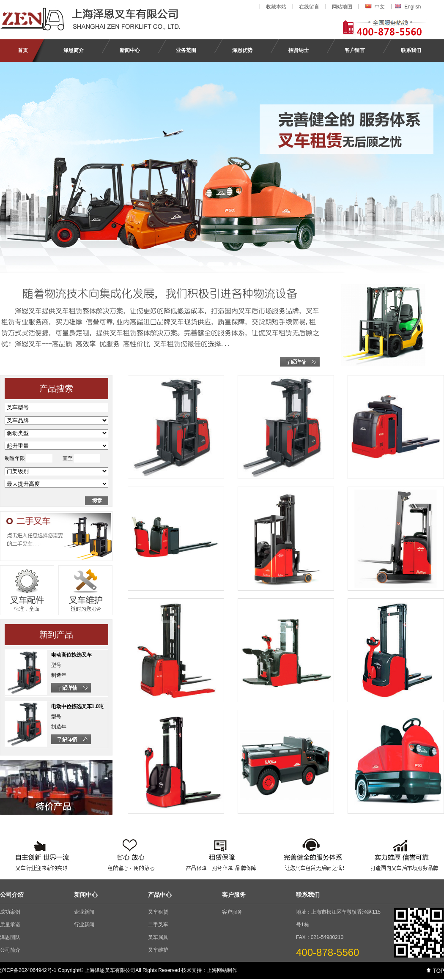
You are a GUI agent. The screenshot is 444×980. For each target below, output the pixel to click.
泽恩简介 (74, 50)
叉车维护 (158, 950)
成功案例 (10, 912)
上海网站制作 (222, 970)
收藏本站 (276, 7)
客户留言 (355, 50)
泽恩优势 (242, 50)
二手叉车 (158, 925)
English (412, 7)
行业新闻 (84, 925)
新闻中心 (130, 50)
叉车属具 (158, 937)
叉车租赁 (158, 912)
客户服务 (232, 912)
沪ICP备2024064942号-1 (28, 970)
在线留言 (309, 7)
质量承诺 (10, 925)
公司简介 (10, 950)
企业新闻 (84, 912)
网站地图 (342, 7)
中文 (380, 7)
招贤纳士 (299, 50)
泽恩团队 (10, 937)
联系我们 (411, 50)
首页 (23, 50)
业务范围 (186, 50)
